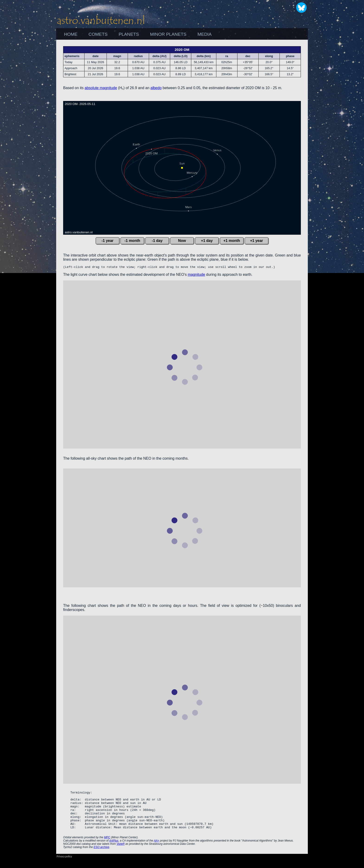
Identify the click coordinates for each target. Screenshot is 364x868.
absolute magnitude (101, 88)
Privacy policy (64, 865)
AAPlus (114, 850)
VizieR (120, 853)
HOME (71, 34)
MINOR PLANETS (168, 34)
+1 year (257, 241)
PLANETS (129, 34)
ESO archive (101, 856)
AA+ (157, 850)
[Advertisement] (333, 109)
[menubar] (138, 34)
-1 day (157, 241)
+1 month (232, 241)
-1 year (107, 241)
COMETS (98, 34)
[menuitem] (71, 34)
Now (182, 241)
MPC (107, 846)
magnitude (197, 275)
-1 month (132, 241)
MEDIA (205, 34)
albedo (156, 88)
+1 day (207, 241)
